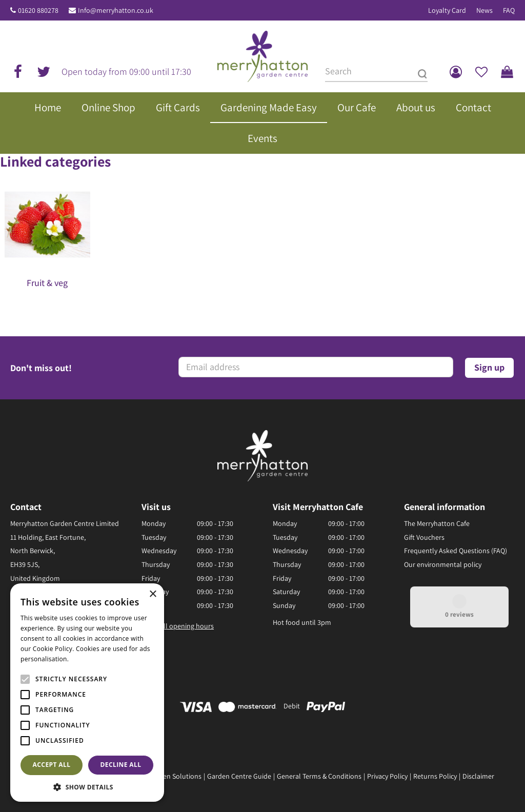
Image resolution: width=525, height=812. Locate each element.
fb (18, 72)
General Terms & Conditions (319, 776)
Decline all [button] (121, 765)
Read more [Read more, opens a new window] (87, 659)
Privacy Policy (387, 776)
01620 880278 (38, 10)
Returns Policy (435, 776)
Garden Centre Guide (239, 776)
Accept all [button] (52, 765)
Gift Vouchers (424, 537)
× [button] (153, 594)
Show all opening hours (178, 626)
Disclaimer (478, 776)
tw (44, 72)
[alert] (87, 693)
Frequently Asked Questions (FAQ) (456, 551)
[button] (87, 787)
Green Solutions (177, 776)
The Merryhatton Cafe (437, 523)
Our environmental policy (443, 564)
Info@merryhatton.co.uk (116, 10)
